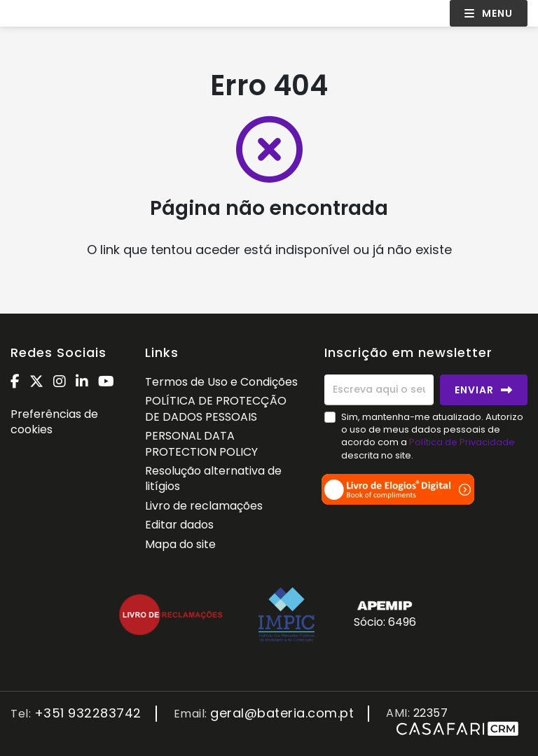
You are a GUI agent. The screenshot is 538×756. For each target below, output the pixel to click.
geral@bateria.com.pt (282, 714)
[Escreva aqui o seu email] (379, 390)
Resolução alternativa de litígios (213, 478)
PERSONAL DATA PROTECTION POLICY (201, 443)
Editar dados (179, 525)
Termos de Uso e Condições (221, 382)
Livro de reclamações (204, 506)
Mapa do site (180, 544)
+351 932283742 (88, 714)
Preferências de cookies (54, 422)
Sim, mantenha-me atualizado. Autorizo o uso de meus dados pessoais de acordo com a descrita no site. (432, 436)
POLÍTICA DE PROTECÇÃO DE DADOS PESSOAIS (216, 408)
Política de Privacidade (462, 442)
